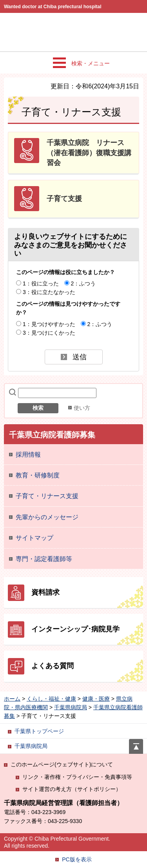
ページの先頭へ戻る (136, 743)
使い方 (82, 408)
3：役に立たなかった (49, 292)
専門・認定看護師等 (44, 559)
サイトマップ (34, 538)
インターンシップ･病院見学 (75, 629)
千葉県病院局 (71, 707)
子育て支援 (64, 199)
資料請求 (45, 592)
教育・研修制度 (38, 475)
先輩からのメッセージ (47, 517)
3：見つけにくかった (49, 333)
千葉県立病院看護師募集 (52, 435)
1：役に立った (41, 283)
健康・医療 (96, 699)
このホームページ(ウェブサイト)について (62, 764)
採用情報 (28, 455)
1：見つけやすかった (49, 324)
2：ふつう (83, 283)
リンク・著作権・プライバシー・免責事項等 (77, 777)
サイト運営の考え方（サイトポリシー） (72, 789)
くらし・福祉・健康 (51, 699)
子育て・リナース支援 (47, 496)
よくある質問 (53, 666)
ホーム (12, 699)
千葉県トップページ (39, 731)
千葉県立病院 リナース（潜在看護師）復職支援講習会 (89, 152)
